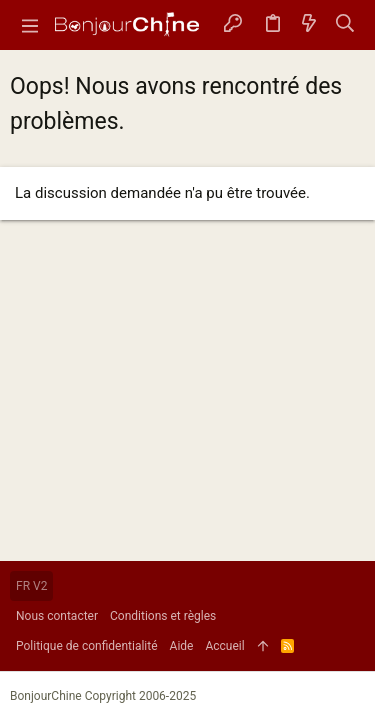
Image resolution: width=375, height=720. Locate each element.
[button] (30, 25)
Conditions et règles (163, 616)
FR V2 (31, 586)
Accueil (224, 646)
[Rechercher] (345, 25)
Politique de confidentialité (87, 646)
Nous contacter (57, 616)
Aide (182, 646)
